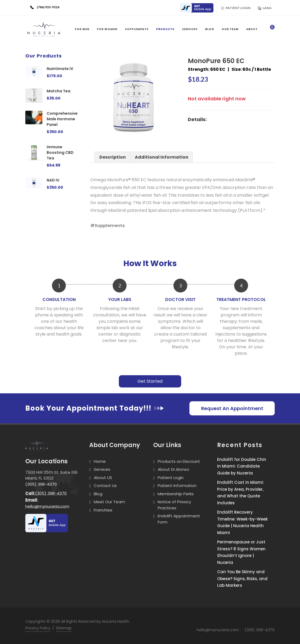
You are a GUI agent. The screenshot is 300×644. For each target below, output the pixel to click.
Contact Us (105, 486)
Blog (98, 494)
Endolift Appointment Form (179, 519)
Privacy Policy (38, 628)
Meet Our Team (109, 502)
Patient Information (177, 486)
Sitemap (64, 628)
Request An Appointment (232, 408)
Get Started (150, 381)
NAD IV (53, 180)
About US (103, 478)
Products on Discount (179, 461)
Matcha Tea (58, 91)
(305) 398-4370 (41, 484)
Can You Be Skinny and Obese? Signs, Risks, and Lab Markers (242, 579)
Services (102, 469)
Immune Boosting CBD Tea (60, 152)
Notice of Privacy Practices (174, 505)
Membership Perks (176, 494)
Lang (264, 8)
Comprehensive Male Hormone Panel (62, 119)
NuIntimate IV (60, 69)
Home (100, 461)
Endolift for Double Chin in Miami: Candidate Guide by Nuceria (242, 466)
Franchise (103, 510)
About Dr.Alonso (173, 469)
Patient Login (235, 8)
